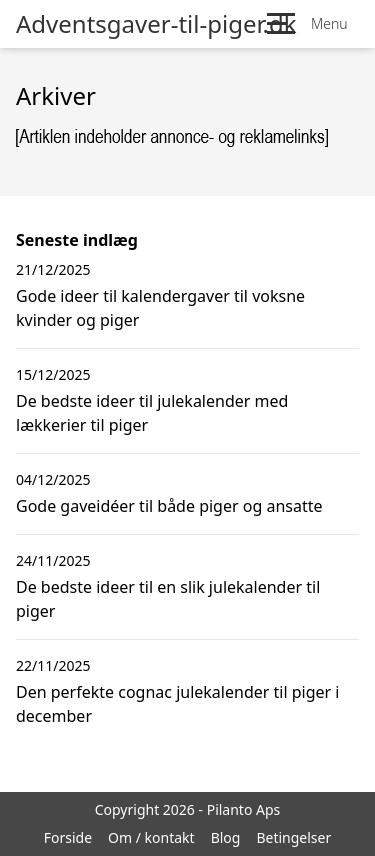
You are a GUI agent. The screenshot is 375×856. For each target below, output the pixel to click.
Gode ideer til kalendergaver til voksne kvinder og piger (160, 308)
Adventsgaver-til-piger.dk (156, 24)
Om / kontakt (151, 837)
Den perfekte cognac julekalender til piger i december (177, 704)
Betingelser (293, 837)
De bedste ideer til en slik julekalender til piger (168, 599)
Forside (68, 837)
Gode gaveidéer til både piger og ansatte (169, 506)
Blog (226, 837)
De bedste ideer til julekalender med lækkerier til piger (152, 413)
